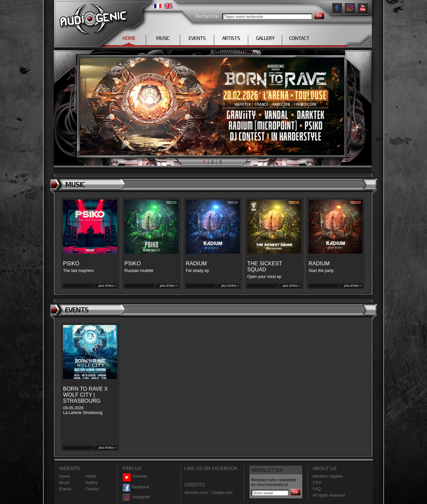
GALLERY (265, 38)
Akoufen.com (196, 493)
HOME (129, 38)
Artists (91, 476)
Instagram (136, 497)
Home (65, 476)
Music (65, 483)
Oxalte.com (222, 493)
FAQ (317, 489)
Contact (92, 489)
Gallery (92, 483)
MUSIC (163, 38)
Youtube (135, 476)
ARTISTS (231, 38)
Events (66, 489)
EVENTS (197, 38)
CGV (317, 483)
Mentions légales (328, 476)
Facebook (136, 487)
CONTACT (299, 38)
